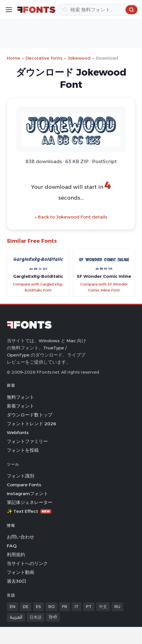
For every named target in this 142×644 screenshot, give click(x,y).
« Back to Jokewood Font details (71, 217)
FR (65, 607)
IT (77, 607)
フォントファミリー (27, 441)
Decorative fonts (44, 58)
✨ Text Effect (29, 511)
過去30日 (17, 581)
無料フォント (20, 397)
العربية (16, 617)
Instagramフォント (27, 494)
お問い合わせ (20, 537)
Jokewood (79, 58)
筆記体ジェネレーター (30, 502)
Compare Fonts (24, 485)
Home (14, 58)
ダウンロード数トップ (30, 415)
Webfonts (18, 433)
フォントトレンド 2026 (31, 424)
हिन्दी (53, 617)
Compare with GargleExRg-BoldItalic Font (38, 287)
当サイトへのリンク (27, 563)
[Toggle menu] (9, 10)
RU (117, 607)
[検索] (98, 10)
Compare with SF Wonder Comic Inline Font (104, 287)
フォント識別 (20, 476)
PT (89, 607)
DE (26, 607)
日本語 (36, 617)
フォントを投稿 (23, 450)
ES (38, 607)
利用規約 (16, 555)
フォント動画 (20, 572)
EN (13, 607)
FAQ (12, 546)
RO (52, 607)
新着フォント (20, 406)
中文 (103, 607)
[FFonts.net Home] (36, 10)
